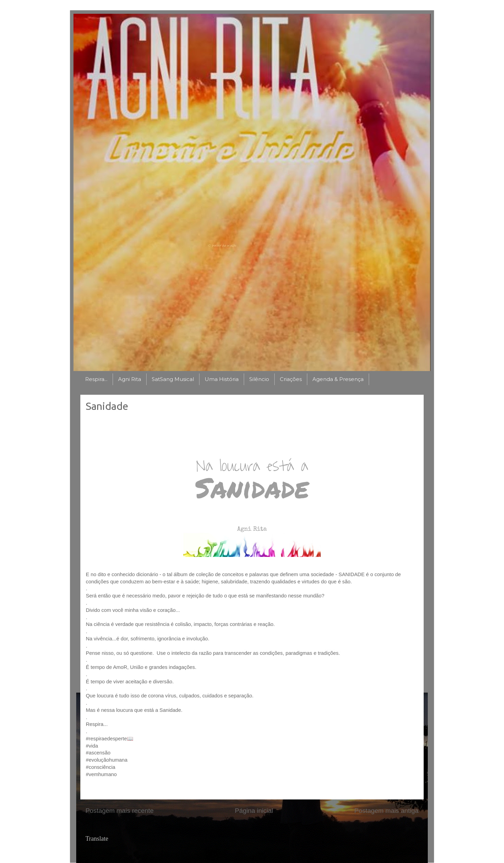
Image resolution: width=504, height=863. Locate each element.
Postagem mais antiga (386, 811)
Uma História (222, 379)
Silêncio (259, 379)
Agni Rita (130, 379)
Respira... (96, 379)
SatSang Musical (173, 379)
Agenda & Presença (338, 379)
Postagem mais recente (119, 811)
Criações (291, 379)
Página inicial (254, 811)
